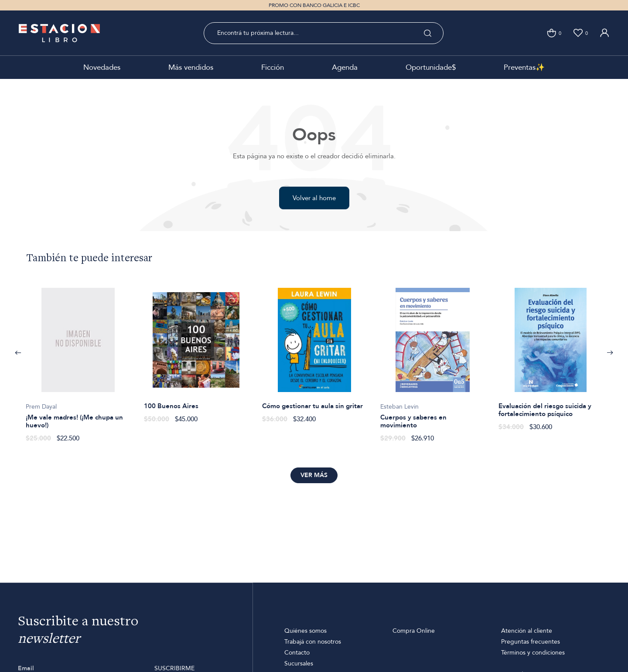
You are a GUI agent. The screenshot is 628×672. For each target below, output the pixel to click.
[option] (78, 360)
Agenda (345, 67)
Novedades (102, 67)
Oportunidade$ (431, 67)
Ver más (314, 475)
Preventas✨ (524, 67)
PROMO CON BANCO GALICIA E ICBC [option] (314, 5)
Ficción (273, 67)
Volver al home (314, 198)
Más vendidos (191, 67)
